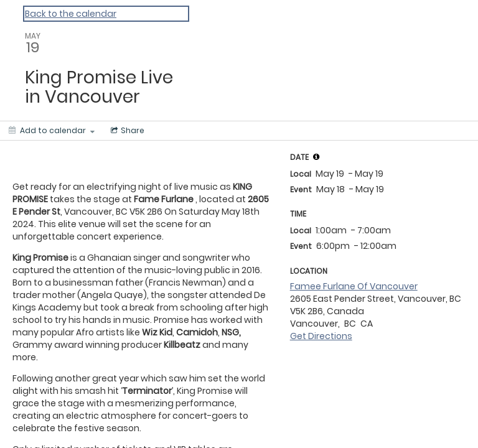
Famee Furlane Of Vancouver (354, 286)
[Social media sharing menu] (126, 131)
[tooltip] (316, 157)
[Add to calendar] (52, 131)
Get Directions (321, 336)
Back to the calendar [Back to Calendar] (71, 14)
